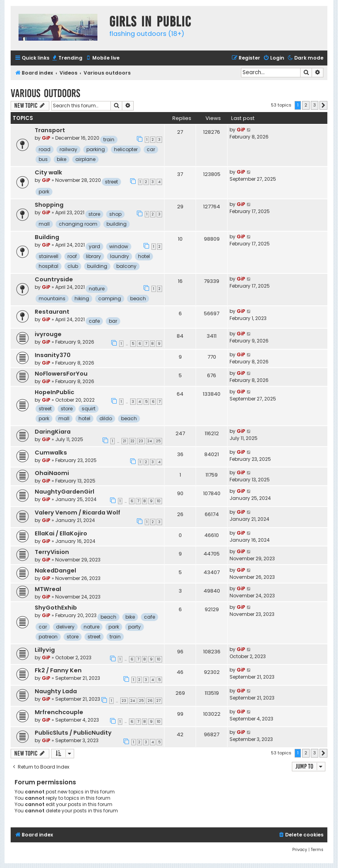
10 (159, 501)
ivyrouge (48, 334)
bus (43, 159)
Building (47, 237)
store (94, 214)
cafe (94, 321)
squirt (89, 409)
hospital (49, 266)
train (109, 139)
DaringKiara (53, 432)
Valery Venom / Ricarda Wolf (77, 513)
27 (159, 701)
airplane (85, 159)
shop (115, 214)
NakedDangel (55, 571)
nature (97, 289)
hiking (82, 298)
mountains (52, 298)
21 (125, 441)
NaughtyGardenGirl (64, 492)
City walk (49, 172)
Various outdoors (45, 93)
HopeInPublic (54, 392)
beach (138, 298)
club (73, 266)
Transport (50, 130)
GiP (46, 138)
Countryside (54, 279)
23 (141, 441)
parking (96, 149)
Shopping (49, 205)
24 (150, 441)
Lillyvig (45, 650)
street (111, 182)
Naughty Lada (56, 691)
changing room (78, 224)
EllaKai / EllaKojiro (61, 533)
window (119, 246)
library (93, 256)
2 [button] (306, 105)
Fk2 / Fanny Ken (58, 670)
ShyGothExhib (56, 608)
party (134, 627)
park (44, 192)
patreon (48, 637)
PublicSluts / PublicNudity (73, 733)
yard (94, 246)
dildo (106, 418)
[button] (323, 105)
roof (72, 256)
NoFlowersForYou (61, 374)
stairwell (49, 256)
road (45, 149)
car (151, 149)
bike (62, 159)
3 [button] (315, 105)
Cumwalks (51, 453)
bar (113, 321)
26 (150, 701)
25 (158, 441)
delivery (65, 627)
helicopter (126, 149)
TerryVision (52, 552)
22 (133, 441)
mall (44, 224)
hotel (144, 256)
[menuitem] (67, 58)
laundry (120, 256)
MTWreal (48, 589)
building (117, 224)
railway (68, 149)
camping (110, 298)
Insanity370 (53, 355)
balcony (126, 266)
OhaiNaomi (52, 473)
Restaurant (52, 312)
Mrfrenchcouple (59, 712)
